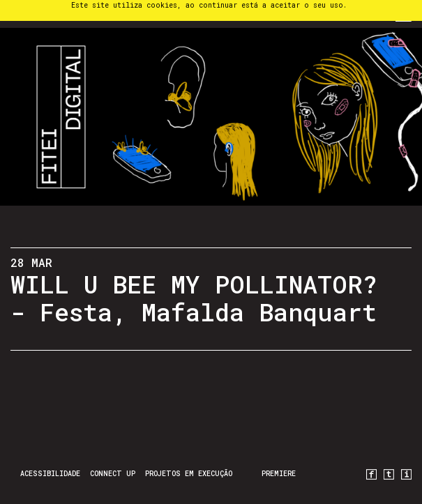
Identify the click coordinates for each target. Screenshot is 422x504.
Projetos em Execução (189, 474)
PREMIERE (279, 474)
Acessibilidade (50, 474)
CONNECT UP (113, 474)
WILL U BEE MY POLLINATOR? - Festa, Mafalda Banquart (194, 298)
